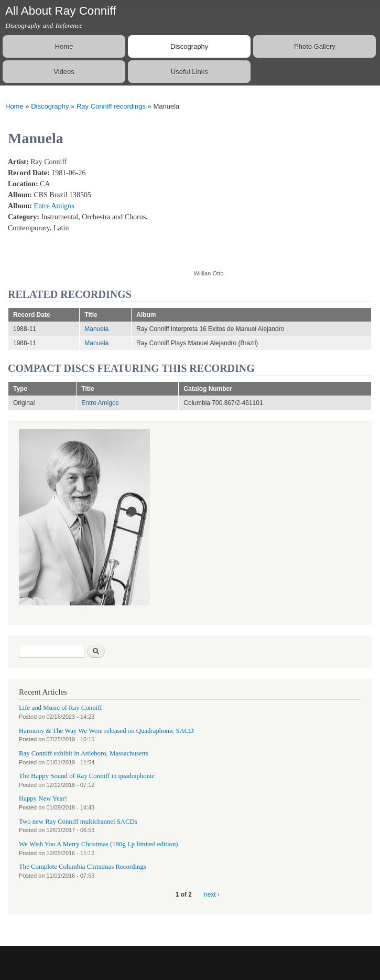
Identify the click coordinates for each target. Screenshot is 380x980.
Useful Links (189, 72)
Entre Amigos (54, 206)
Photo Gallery (315, 46)
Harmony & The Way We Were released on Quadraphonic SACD (106, 731)
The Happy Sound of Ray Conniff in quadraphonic (87, 776)
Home (64, 46)
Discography (189, 46)
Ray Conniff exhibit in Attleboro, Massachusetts (84, 753)
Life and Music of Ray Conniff (60, 708)
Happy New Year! (43, 798)
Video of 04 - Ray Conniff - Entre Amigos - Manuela (278, 207)
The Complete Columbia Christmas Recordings (83, 867)
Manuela (96, 329)
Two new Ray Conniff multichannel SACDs (78, 822)
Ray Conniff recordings (111, 106)
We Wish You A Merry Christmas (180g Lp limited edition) (99, 844)
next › (212, 894)
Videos (64, 72)
